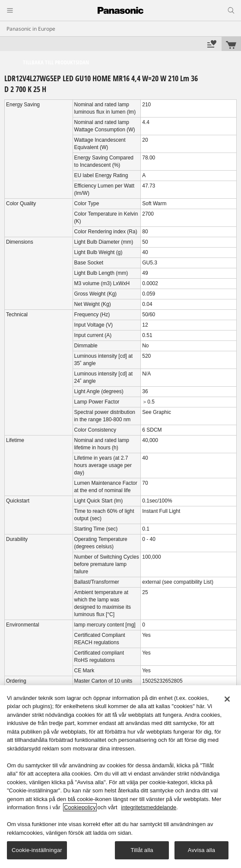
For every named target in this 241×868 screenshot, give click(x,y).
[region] (120, 777)
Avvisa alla (201, 850)
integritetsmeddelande (149, 807)
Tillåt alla (142, 850)
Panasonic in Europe (31, 29)
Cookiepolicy (80, 807)
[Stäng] (227, 699)
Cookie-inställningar (37, 850)
